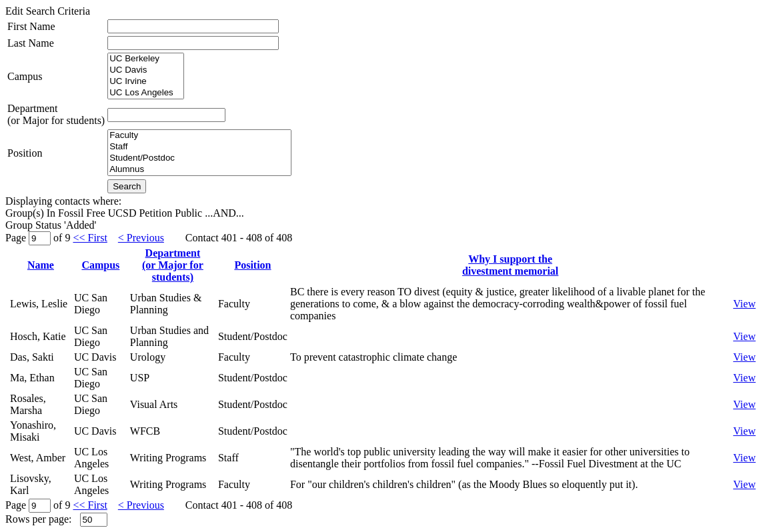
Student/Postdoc (199, 158)
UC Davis (146, 70)
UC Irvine (146, 82)
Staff (199, 147)
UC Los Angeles (146, 93)
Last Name (31, 43)
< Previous (141, 238)
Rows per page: (39, 519)
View (744, 304)
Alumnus (199, 170)
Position (25, 153)
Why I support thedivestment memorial (510, 265)
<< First (90, 238)
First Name (31, 26)
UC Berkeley (146, 59)
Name (41, 265)
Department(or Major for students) (56, 114)
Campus (25, 76)
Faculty (199, 136)
